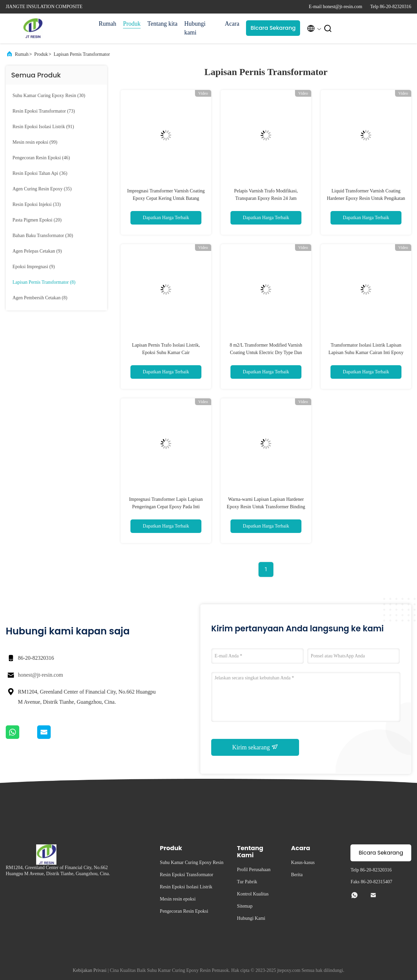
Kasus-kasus (303, 862)
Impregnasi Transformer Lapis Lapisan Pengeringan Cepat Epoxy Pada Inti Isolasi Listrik (166, 507)
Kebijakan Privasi (90, 970)
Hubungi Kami (251, 918)
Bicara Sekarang (273, 28)
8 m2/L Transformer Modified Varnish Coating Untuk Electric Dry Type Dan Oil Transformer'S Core (266, 353)
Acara (232, 24)
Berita (297, 875)
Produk (132, 24)
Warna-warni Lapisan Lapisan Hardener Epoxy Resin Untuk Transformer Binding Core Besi (266, 507)
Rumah (107, 24)
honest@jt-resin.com (40, 675)
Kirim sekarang (255, 747)
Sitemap (245, 906)
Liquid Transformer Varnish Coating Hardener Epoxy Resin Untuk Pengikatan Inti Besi (366, 198)
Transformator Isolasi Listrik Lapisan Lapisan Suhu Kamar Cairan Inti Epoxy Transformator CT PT (366, 353)
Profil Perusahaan (254, 870)
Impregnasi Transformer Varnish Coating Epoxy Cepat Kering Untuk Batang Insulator (166, 198)
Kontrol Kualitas (253, 894)
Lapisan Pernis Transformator (82, 54)
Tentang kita (162, 24)
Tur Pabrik (247, 882)
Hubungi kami (195, 28)
